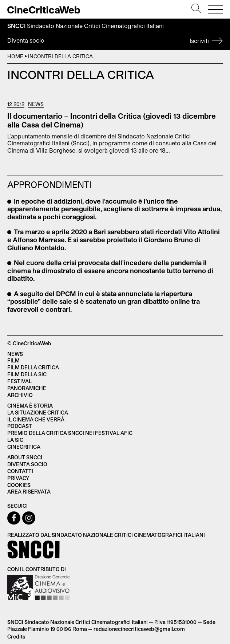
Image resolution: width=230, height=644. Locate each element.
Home (15, 56)
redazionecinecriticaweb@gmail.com (139, 629)
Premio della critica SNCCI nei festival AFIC (70, 433)
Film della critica (33, 367)
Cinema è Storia (30, 406)
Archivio (20, 395)
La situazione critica (38, 413)
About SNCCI (25, 457)
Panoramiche (27, 388)
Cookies (19, 485)
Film (13, 360)
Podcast (20, 426)
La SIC (15, 440)
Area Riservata (29, 492)
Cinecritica (24, 447)
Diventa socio (115, 42)
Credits (16, 637)
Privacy (18, 478)
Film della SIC (27, 374)
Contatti (20, 471)
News (36, 104)
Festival (19, 381)
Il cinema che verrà (36, 419)
